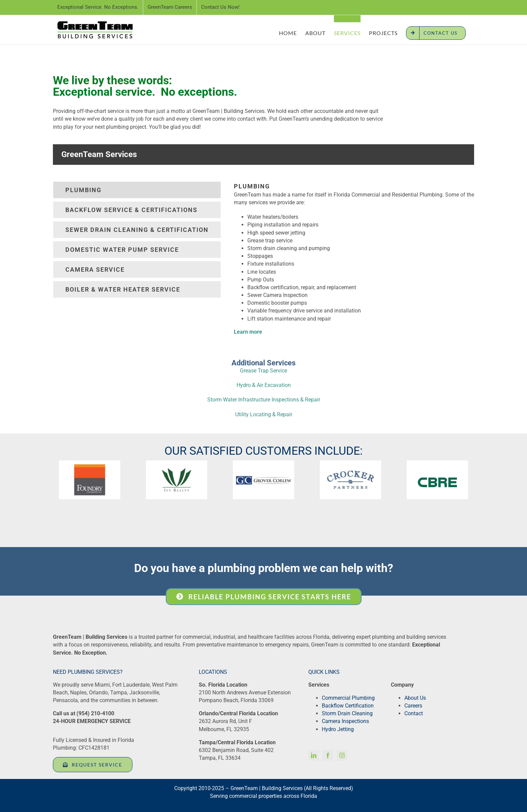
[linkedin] (314, 755)
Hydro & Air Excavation (264, 385)
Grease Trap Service (263, 371)
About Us (415, 698)
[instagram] (342, 755)
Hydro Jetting (338, 729)
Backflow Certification (348, 706)
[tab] (137, 190)
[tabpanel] (354, 262)
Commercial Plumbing (348, 698)
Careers (413, 706)
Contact (414, 713)
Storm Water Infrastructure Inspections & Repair (264, 400)
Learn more (248, 332)
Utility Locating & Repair (264, 414)
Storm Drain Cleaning (347, 713)
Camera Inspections (345, 721)
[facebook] (328, 755)
